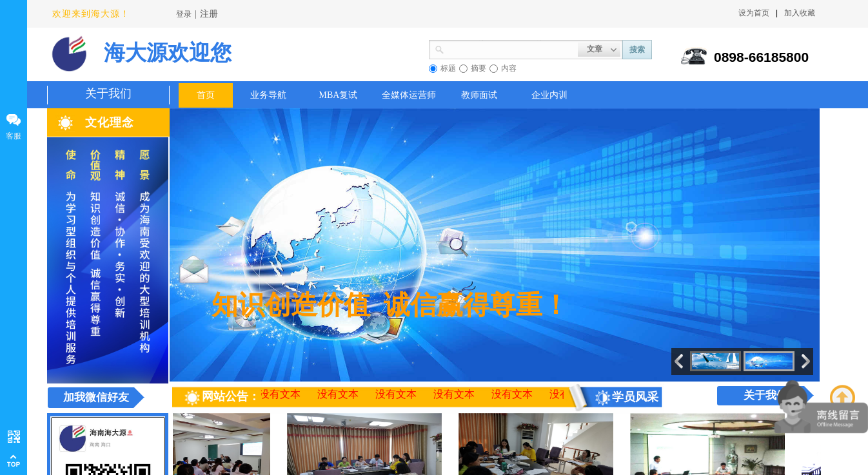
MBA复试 (339, 95)
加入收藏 (800, 13)
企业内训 (549, 95)
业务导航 (268, 95)
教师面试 (479, 95)
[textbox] (511, 48)
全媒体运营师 (409, 95)
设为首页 (754, 13)
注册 (209, 14)
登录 (184, 14)
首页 (206, 95)
